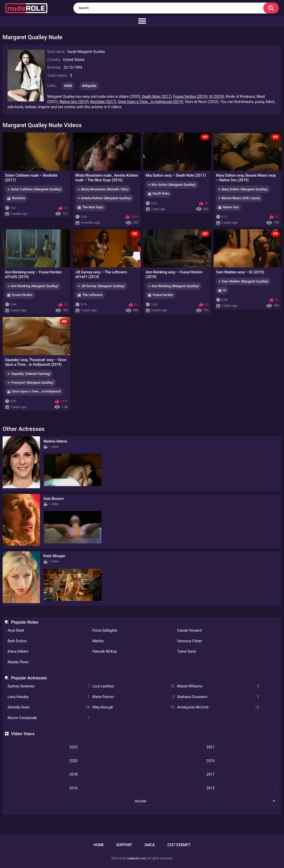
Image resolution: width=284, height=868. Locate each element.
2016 (73, 788)
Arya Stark (16, 630)
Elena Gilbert (18, 651)
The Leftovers (92, 295)
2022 (73, 747)
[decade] (142, 801)
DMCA (150, 845)
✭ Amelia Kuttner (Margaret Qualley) (104, 198)
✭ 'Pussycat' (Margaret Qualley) (31, 383)
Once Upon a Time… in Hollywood (36, 391)
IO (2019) (217, 97)
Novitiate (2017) (103, 102)
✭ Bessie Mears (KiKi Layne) (239, 198)
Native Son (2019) (74, 102)
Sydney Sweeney (49, 686)
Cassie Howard (189, 630)
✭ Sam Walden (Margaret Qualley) (243, 281)
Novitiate (19, 198)
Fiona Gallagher (105, 630)
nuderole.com (136, 858)
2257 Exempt (179, 845)
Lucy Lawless (133, 686)
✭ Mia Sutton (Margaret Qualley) (172, 185)
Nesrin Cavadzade (49, 718)
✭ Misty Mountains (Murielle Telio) (103, 189)
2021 (210, 747)
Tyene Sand (186, 651)
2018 (73, 774)
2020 (73, 761)
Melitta (98, 641)
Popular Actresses (29, 678)
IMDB (68, 86)
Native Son (231, 207)
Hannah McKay (105, 651)
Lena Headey (49, 697)
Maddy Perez (18, 662)
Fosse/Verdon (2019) (190, 97)
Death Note (161, 194)
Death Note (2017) (157, 97)
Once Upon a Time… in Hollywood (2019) (151, 102)
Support (124, 845)
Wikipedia (89, 86)
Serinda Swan (49, 707)
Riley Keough (133, 707)
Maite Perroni (133, 697)
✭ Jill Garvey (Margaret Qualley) (101, 286)
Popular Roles (25, 622)
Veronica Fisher (190, 641)
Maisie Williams (218, 686)
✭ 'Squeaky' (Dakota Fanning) (29, 374)
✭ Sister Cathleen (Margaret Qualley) (34, 189)
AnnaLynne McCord (218, 707)
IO (225, 290)
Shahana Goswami (218, 697)
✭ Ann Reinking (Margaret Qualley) (33, 286)
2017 (210, 774)
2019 (210, 761)
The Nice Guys (93, 207)
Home (99, 845)
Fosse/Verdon (22, 295)
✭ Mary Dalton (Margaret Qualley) (243, 189)
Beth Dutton (17, 641)
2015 (210, 788)
